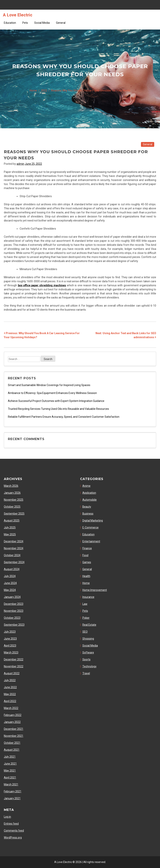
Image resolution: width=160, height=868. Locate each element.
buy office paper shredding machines (42, 285)
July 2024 (10, 576)
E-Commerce (90, 527)
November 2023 (14, 611)
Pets (25, 23)
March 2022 (11, 708)
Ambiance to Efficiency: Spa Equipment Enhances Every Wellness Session (52, 393)
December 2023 (14, 604)
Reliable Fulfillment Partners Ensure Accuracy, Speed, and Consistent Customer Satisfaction (64, 417)
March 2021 (11, 784)
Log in (7, 817)
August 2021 (12, 750)
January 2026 (12, 493)
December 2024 (14, 541)
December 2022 (14, 659)
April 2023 (10, 646)
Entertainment (91, 541)
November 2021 (14, 736)
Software (88, 652)
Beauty (87, 507)
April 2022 (10, 701)
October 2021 (12, 743)
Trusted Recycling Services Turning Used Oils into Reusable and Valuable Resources (58, 409)
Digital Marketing (93, 521)
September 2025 (14, 514)
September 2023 (14, 625)
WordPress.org (13, 838)
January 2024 (12, 597)
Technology (89, 666)
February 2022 (13, 715)
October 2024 (12, 555)
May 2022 (10, 694)
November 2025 (14, 500)
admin (20, 164)
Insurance (88, 597)
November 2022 (14, 666)
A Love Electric (18, 15)
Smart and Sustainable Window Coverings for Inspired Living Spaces (49, 385)
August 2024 (12, 569)
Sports (86, 659)
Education (10, 23)
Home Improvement (95, 590)
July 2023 (10, 632)
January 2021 (12, 798)
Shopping (88, 639)
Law (85, 604)
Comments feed (14, 831)
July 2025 (10, 527)
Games (87, 562)
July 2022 (10, 680)
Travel (86, 673)
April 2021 (10, 778)
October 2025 (12, 507)
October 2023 (12, 618)
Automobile (90, 500)
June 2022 (10, 687)
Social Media (42, 23)
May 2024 (10, 590)
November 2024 (14, 548)
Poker (86, 618)
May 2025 (10, 534)
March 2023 (11, 652)
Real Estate (89, 625)
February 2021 (13, 791)
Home (86, 583)
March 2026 (11, 486)
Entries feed (11, 824)
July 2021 (10, 757)
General (61, 23)
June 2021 (10, 764)
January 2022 (12, 722)
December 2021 (14, 729)
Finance (87, 548)
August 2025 (12, 521)
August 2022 (12, 673)
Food (85, 555)
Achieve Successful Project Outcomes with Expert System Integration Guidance (56, 401)
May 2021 (10, 771)
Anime (86, 486)
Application (89, 493)
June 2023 (10, 639)
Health (86, 576)
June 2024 (10, 583)
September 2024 (14, 562)
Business (88, 514)
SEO (85, 632)
